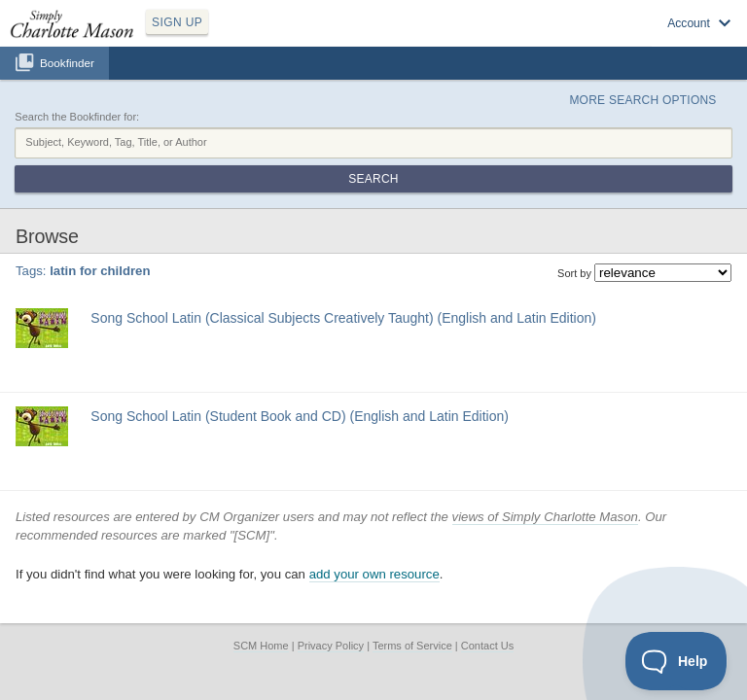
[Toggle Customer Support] (676, 661)
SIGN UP (177, 22)
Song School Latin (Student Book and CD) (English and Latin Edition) (300, 416)
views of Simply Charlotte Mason (545, 517)
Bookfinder (67, 63)
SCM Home (261, 646)
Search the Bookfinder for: (77, 117)
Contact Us (487, 646)
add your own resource (374, 574)
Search (373, 179)
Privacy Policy (331, 646)
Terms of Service (412, 646)
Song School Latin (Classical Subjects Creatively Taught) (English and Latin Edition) (343, 318)
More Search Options (642, 100)
